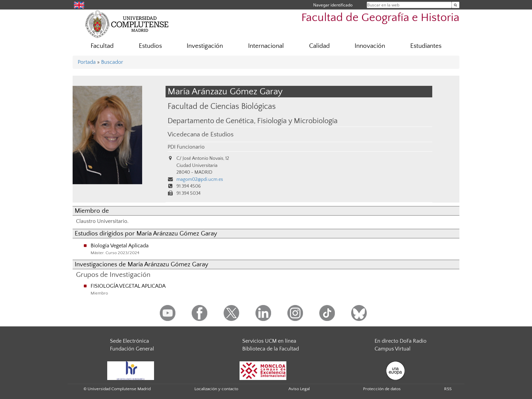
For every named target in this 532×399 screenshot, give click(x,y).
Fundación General (132, 349)
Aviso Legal (299, 389)
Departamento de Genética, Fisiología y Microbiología (253, 121)
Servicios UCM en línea (269, 341)
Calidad (319, 46)
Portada (87, 62)
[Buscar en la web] (455, 5)
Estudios (150, 46)
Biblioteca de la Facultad (271, 349)
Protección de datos (382, 389)
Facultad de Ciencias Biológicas (222, 106)
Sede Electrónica (129, 341)
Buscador (112, 62)
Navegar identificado (333, 5)
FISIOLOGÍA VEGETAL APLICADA (128, 286)
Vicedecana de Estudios (201, 135)
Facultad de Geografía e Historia (380, 18)
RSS (448, 389)
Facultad (102, 46)
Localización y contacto (216, 389)
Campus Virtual (393, 349)
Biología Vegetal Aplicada (120, 246)
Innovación (370, 46)
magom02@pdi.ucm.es (200, 179)
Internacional (266, 46)
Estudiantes (426, 46)
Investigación (205, 46)
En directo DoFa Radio (401, 341)
